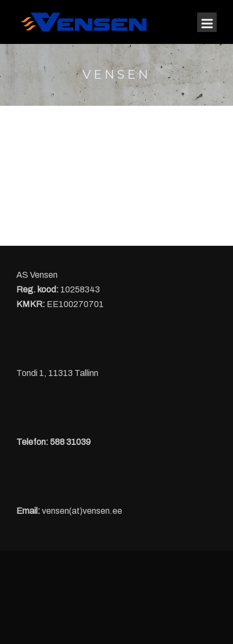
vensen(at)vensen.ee (82, 511)
